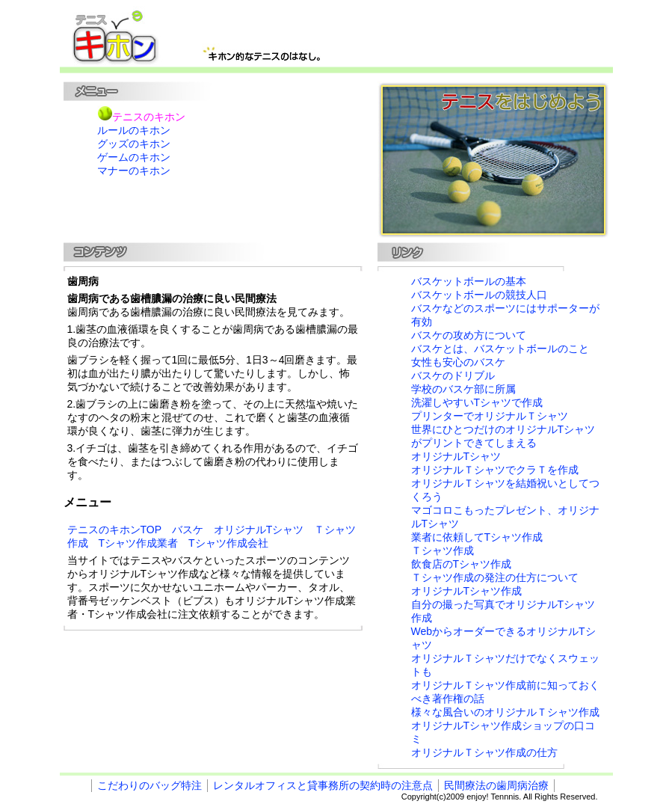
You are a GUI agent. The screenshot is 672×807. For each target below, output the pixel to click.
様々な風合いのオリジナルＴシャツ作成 (505, 712)
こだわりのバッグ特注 (149, 785)
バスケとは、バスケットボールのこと (500, 349)
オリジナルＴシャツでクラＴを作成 (495, 470)
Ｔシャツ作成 (443, 550)
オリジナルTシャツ (259, 530)
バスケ (188, 530)
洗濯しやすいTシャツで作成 (477, 402)
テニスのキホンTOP (114, 530)
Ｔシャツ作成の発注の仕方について (495, 577)
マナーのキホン (134, 171)
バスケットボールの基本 (469, 281)
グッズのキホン (134, 144)
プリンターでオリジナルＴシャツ (490, 416)
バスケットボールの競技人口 (479, 295)
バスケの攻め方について (469, 335)
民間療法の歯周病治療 (496, 785)
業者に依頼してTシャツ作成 (477, 537)
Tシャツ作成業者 (139, 543)
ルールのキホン (134, 130)
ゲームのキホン (134, 157)
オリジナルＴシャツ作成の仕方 (484, 752)
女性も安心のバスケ (458, 362)
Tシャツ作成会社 (228, 543)
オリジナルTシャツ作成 (467, 591)
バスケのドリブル (453, 375)
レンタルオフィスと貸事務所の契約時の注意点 (323, 785)
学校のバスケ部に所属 (463, 389)
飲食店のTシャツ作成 (462, 564)
